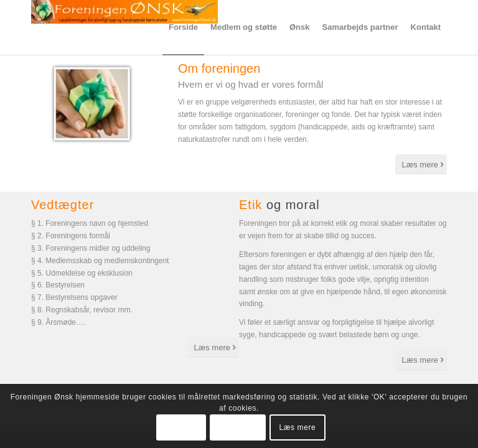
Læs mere (298, 427)
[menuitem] (183, 27)
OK (181, 427)
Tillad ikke (238, 427)
